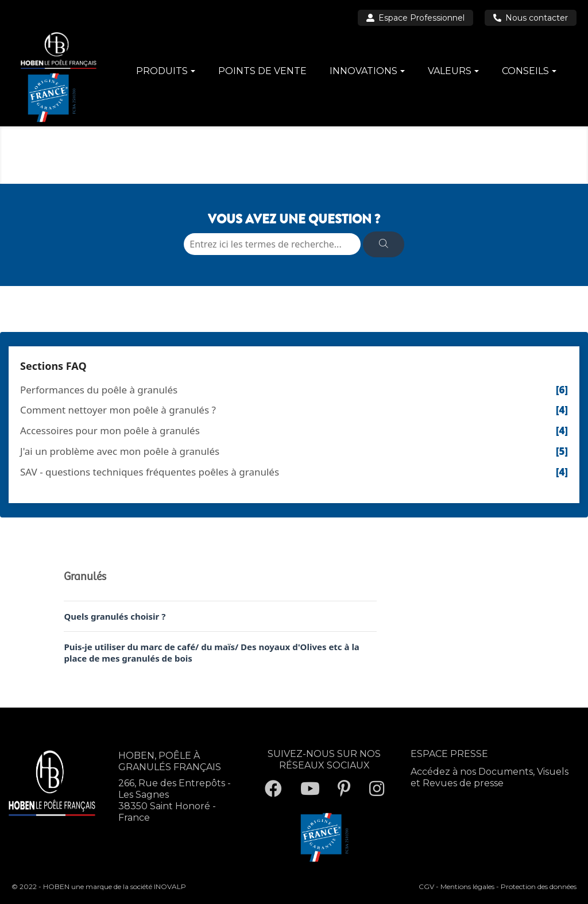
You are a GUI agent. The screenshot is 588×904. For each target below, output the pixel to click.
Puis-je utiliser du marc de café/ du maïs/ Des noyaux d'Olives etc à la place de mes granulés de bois (211, 652)
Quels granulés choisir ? (115, 616)
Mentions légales (467, 886)
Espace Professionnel (415, 18)
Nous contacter (531, 18)
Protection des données (539, 886)
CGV (426, 886)
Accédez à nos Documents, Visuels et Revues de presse (490, 777)
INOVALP (170, 886)
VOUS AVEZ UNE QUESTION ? (294, 219)
